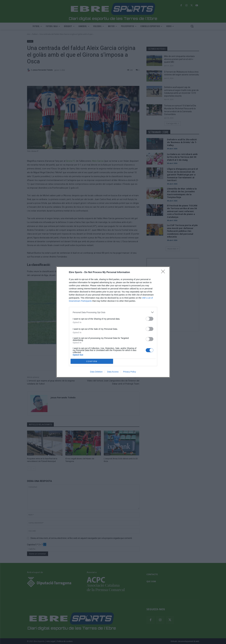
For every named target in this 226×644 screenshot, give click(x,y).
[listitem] (113, 312)
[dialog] (113, 322)
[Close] (164, 272)
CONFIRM (92, 361)
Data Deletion (96, 372)
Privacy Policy (129, 372)
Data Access (113, 372)
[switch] (150, 319)
